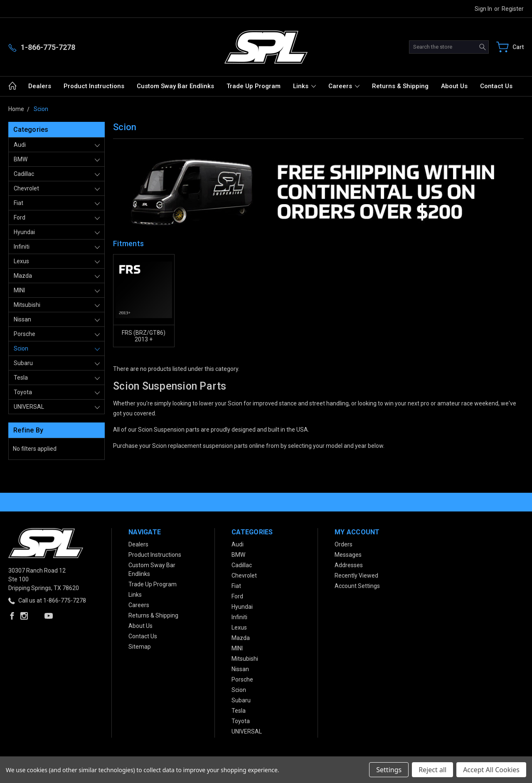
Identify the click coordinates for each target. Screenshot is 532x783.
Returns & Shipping (400, 86)
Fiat (18, 203)
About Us (454, 86)
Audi (20, 145)
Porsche (25, 334)
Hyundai (24, 232)
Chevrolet (26, 188)
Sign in (483, 9)
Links (304, 86)
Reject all (432, 770)
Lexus (21, 261)
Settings (389, 770)
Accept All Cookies (491, 770)
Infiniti (22, 247)
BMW (21, 159)
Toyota (23, 392)
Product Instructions (94, 86)
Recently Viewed (356, 576)
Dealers (40, 86)
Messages (348, 555)
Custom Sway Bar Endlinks (175, 86)
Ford (20, 217)
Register (513, 9)
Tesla (21, 378)
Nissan (22, 319)
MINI (19, 290)
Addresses (349, 565)
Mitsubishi (27, 305)
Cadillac (24, 174)
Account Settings (357, 586)
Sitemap (140, 647)
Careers (344, 86)
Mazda (23, 276)
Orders (344, 544)
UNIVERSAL (29, 407)
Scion (21, 348)
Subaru (23, 363)
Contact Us (496, 86)
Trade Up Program (254, 86)
